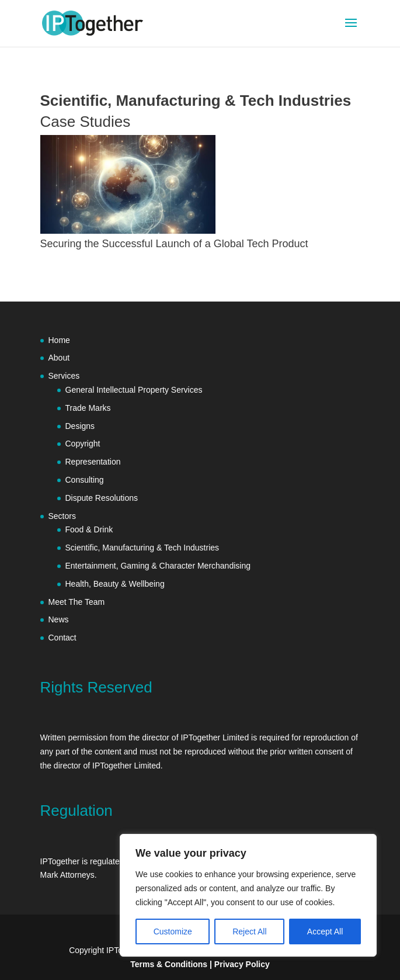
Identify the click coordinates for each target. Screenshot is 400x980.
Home (59, 340)
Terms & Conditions (169, 964)
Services (64, 376)
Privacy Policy (242, 964)
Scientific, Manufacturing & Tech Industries (142, 548)
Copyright (83, 444)
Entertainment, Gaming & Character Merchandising (159, 566)
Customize (173, 931)
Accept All (325, 931)
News (59, 619)
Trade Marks (88, 408)
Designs (80, 426)
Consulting (85, 480)
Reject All (249, 931)
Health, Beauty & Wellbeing (115, 584)
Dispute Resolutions (102, 498)
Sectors (62, 516)
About (59, 358)
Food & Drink (89, 529)
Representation (93, 462)
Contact (62, 638)
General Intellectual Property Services (134, 390)
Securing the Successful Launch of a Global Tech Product (174, 244)
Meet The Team (77, 602)
